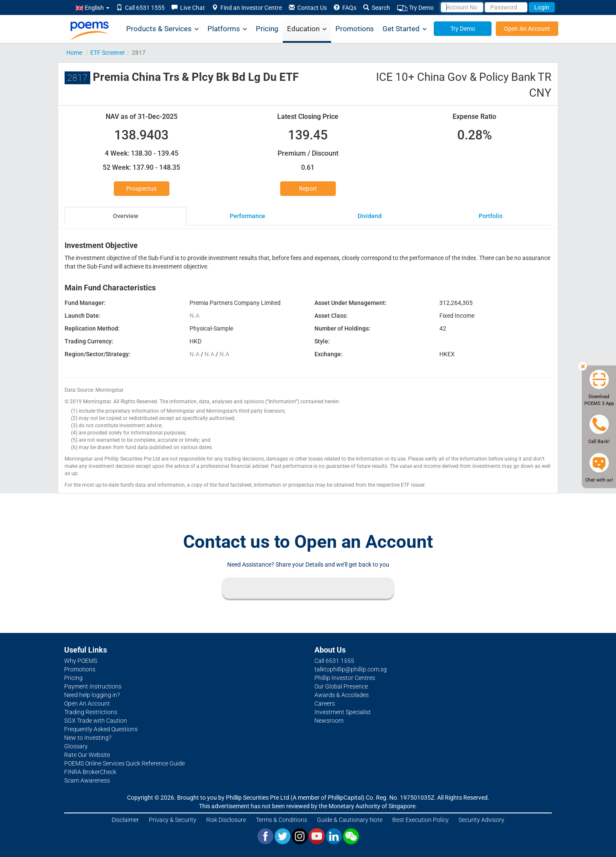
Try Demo (415, 8)
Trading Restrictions (91, 712)
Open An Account (527, 29)
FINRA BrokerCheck (90, 772)
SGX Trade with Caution (96, 721)
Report (308, 189)
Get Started (405, 29)
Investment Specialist (343, 712)
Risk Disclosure (226, 820)
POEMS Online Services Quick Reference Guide (124, 763)
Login (542, 7)
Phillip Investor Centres (345, 678)
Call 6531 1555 (141, 8)
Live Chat (188, 8)
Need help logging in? (92, 695)
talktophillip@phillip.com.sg (351, 669)
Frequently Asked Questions (101, 729)
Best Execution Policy (421, 820)
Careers (325, 703)
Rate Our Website (87, 755)
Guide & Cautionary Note (350, 820)
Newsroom (329, 721)
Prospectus (141, 189)
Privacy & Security (173, 820)
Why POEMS (81, 661)
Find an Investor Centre (247, 8)
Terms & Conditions (281, 820)
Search (377, 8)
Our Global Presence (341, 686)
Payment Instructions (93, 686)
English (93, 8)
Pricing (267, 29)
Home (74, 53)
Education (307, 29)
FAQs (345, 8)
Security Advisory (481, 820)
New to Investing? (88, 738)
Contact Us (308, 8)
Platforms (227, 29)
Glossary (76, 746)
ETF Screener (108, 53)
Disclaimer (125, 820)
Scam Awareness (87, 780)
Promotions (355, 29)
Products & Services (163, 29)
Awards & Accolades (342, 695)
